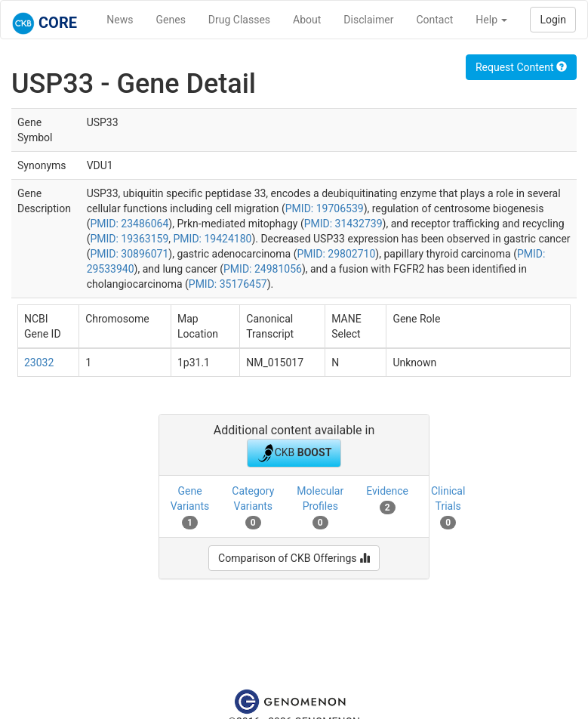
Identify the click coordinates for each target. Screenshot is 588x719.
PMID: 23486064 (129, 224)
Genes (171, 20)
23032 (39, 363)
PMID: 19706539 (325, 208)
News (120, 20)
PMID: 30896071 (129, 254)
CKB (294, 453)
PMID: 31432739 (343, 224)
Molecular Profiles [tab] (320, 507)
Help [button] (491, 20)
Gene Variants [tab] (190, 507)
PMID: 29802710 (336, 254)
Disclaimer (368, 20)
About (307, 20)
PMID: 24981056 (263, 269)
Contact (434, 20)
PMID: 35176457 (228, 284)
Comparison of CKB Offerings (294, 558)
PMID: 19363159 (129, 239)
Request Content (521, 67)
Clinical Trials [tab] (448, 507)
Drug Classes (239, 20)
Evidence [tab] (387, 499)
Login (553, 20)
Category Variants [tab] (253, 507)
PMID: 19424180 (213, 239)
